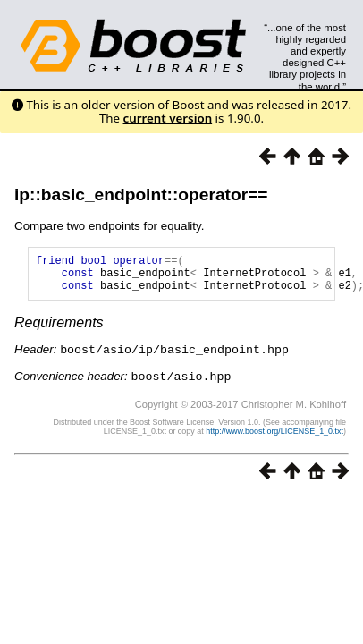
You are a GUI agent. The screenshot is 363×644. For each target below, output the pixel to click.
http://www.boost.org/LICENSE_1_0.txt (274, 437)
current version (168, 118)
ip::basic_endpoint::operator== (141, 195)
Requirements (59, 330)
